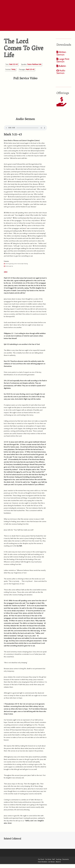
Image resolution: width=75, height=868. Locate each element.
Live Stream (51, 862)
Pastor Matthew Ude (34, 64)
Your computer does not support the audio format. (25, 128)
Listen (37, 141)
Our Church (41, 859)
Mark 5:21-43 (13, 64)
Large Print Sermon (63, 60)
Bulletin (62, 66)
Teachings (59, 859)
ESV (6, 272)
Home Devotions (43, 862)
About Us (58, 862)
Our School (48, 859)
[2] (4, 266)
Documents (66, 859)
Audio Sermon (61, 72)
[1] (4, 264)
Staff (53, 859)
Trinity (13, 69)
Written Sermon (61, 53)
